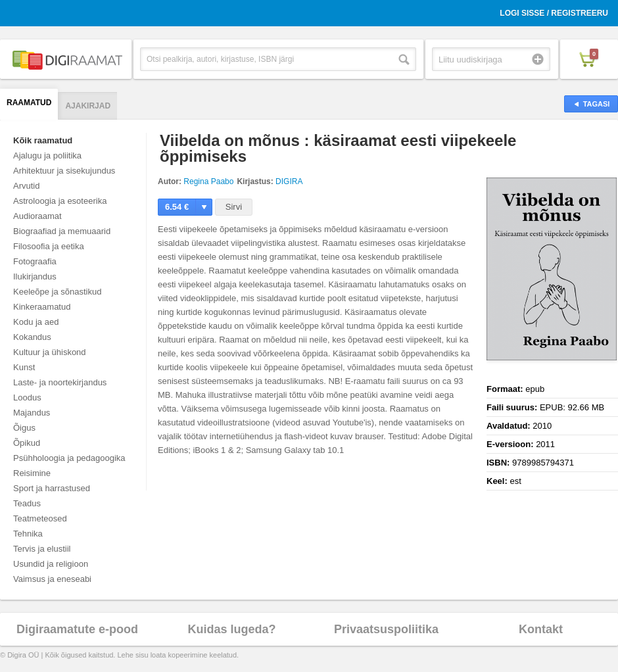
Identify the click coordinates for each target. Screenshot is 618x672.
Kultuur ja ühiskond (50, 352)
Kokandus (32, 337)
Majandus (32, 413)
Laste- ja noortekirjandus (60, 382)
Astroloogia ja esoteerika (60, 201)
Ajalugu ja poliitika (47, 156)
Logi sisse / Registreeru (554, 13)
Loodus (27, 397)
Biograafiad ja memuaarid (62, 231)
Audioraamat (37, 216)
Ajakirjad (88, 106)
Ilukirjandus (35, 276)
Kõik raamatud (43, 140)
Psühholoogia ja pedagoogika (69, 458)
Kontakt (541, 629)
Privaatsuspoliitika (386, 629)
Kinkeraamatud (42, 307)
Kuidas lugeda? (231, 629)
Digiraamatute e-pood (77, 629)
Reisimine (32, 473)
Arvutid (26, 186)
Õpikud (27, 443)
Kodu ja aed (36, 322)
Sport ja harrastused (52, 488)
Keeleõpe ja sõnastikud (57, 292)
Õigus (24, 428)
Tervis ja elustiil (42, 549)
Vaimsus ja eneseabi (52, 579)
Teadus (27, 503)
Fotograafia (35, 261)
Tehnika (28, 534)
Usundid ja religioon (51, 564)
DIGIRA (289, 181)
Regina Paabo (208, 181)
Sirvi (234, 207)
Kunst (24, 367)
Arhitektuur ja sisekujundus (64, 171)
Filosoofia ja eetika (49, 246)
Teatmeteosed (40, 518)
